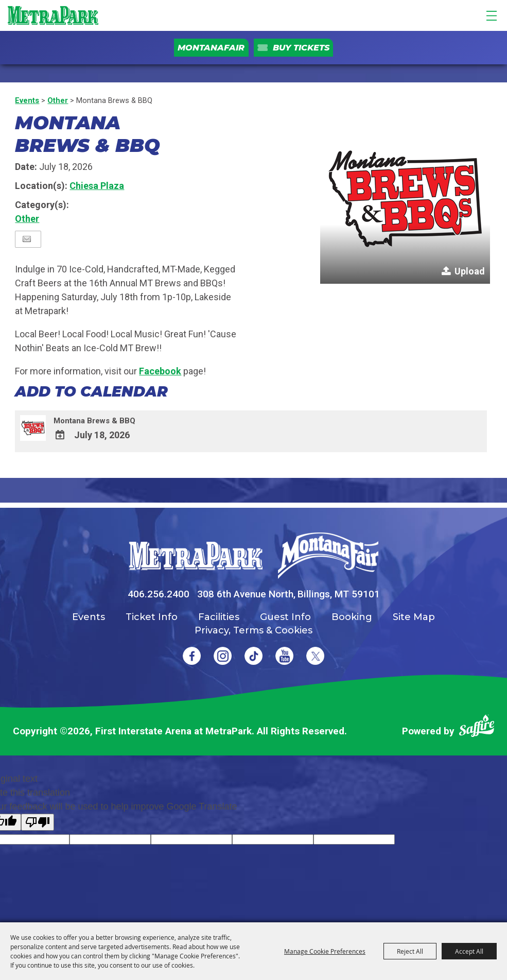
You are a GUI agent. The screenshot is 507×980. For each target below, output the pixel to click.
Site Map (414, 617)
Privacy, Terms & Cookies (253, 630)
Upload (470, 271)
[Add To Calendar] (60, 435)
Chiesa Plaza (97, 186)
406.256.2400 (159, 594)
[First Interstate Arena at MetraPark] (53, 15)
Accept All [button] (469, 951)
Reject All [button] (410, 951)
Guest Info (285, 617)
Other (58, 100)
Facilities (219, 617)
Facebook (160, 371)
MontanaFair (211, 48)
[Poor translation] (38, 822)
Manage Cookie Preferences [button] (325, 951)
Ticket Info (152, 617)
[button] (405, 199)
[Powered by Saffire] (477, 728)
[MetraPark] (196, 556)
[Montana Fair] (328, 556)
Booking (352, 617)
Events (27, 100)
